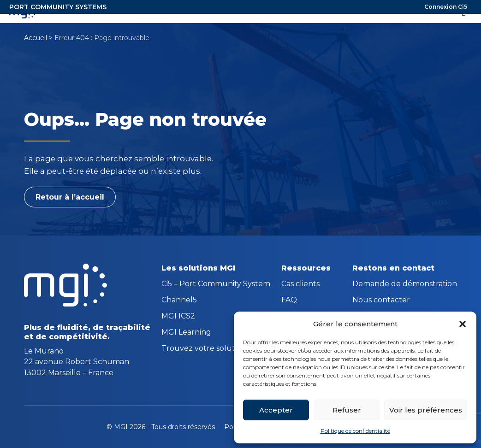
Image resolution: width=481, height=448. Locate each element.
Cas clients (300, 284)
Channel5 (179, 301)
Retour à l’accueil (70, 197)
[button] (463, 324)
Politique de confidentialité (355, 431)
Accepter (276, 410)
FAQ (289, 301)
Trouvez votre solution (204, 349)
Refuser (347, 410)
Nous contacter (381, 301)
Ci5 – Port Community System (216, 284)
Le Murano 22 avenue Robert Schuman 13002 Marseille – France (77, 362)
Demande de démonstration (405, 284)
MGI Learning (186, 333)
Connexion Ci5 (446, 7)
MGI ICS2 (178, 317)
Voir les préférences (426, 410)
